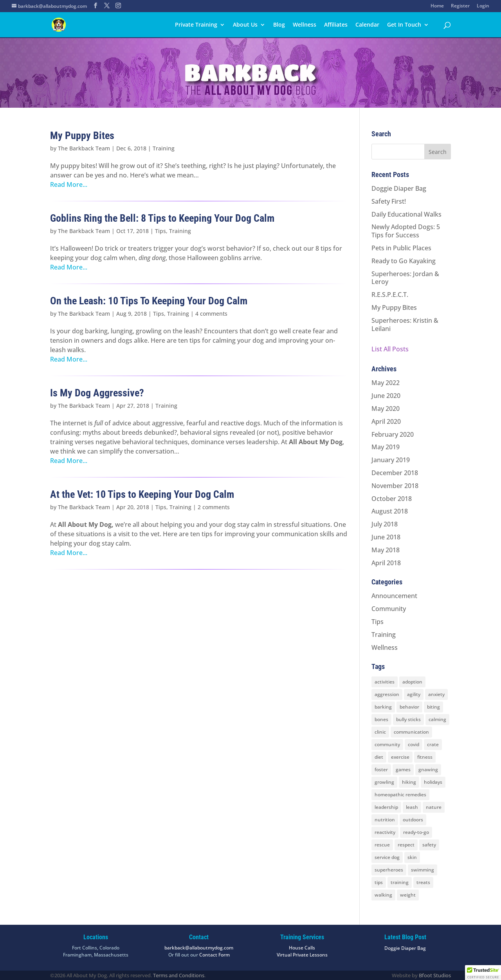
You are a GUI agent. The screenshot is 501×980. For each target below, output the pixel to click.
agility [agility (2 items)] (414, 694)
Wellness (305, 25)
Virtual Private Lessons (302, 955)
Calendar (367, 25)
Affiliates (336, 25)
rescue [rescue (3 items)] (382, 845)
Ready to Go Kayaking (404, 261)
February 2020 (393, 434)
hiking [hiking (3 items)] (409, 782)
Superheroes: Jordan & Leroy (405, 278)
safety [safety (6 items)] (429, 845)
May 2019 (386, 447)
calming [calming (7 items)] (437, 719)
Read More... (69, 184)
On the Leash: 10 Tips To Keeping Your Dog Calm (149, 301)
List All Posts (390, 349)
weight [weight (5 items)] (408, 895)
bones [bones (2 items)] (381, 719)
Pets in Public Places (401, 248)
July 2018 (385, 524)
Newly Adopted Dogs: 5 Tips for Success (406, 231)
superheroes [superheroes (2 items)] (389, 870)
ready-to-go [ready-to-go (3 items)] (416, 832)
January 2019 (391, 460)
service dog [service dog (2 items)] (387, 857)
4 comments (211, 314)
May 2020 (386, 409)
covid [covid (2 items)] (414, 744)
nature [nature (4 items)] (434, 807)
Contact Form (214, 955)
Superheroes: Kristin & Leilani (405, 325)
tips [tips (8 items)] (379, 882)
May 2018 (386, 550)
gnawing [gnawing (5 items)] (428, 769)
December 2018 (395, 473)
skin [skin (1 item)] (412, 857)
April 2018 (386, 563)
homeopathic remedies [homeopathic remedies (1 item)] (400, 795)
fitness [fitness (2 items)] (425, 757)
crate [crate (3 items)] (433, 744)
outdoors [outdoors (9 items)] (413, 820)
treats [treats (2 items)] (423, 882)
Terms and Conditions (179, 975)
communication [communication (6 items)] (411, 732)
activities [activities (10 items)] (385, 682)
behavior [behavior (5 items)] (409, 707)
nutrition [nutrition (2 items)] (385, 820)
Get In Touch (404, 25)
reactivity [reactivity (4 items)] (385, 832)
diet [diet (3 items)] (379, 757)
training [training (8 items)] (400, 882)
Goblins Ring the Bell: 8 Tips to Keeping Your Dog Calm (162, 218)
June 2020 (386, 396)
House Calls (302, 948)
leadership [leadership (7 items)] (386, 807)
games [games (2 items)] (403, 769)
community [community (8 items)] (387, 744)
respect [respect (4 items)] (406, 845)
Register (460, 6)
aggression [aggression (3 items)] (387, 694)
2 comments (214, 507)
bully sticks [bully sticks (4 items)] (408, 719)
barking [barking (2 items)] (383, 707)
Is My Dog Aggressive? (97, 393)
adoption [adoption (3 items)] (412, 682)
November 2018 (395, 486)
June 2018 (386, 537)
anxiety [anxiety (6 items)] (436, 694)
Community (389, 609)
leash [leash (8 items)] (412, 807)
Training (164, 148)
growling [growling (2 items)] (384, 782)
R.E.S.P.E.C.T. (390, 295)
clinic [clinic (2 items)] (380, 732)
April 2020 (386, 421)
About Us (245, 25)
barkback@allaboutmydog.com (199, 948)
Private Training (196, 25)
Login (483, 6)
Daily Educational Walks (406, 214)
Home (437, 6)
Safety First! (389, 201)
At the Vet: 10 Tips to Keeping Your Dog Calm (142, 494)
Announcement (394, 596)
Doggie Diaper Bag (399, 188)
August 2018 (390, 511)
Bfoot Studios (435, 975)
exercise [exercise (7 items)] (400, 757)
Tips (160, 231)
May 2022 (386, 383)
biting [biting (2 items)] (433, 707)
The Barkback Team (84, 148)
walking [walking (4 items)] (383, 895)
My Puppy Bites (82, 136)
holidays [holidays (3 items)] (433, 782)
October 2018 (392, 499)
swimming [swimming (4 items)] (423, 870)
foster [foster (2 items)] (381, 769)
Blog (279, 25)
